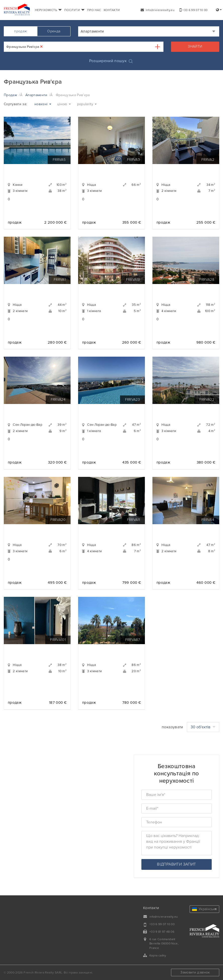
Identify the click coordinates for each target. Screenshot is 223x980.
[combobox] (149, 31)
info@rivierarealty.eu (158, 10)
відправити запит (176, 864)
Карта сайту (158, 955)
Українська (205, 909)
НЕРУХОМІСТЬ (48, 10)
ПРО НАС (94, 10)
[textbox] (48, 47)
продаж (20, 31)
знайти (195, 46)
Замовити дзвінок (195, 972)
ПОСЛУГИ (74, 10)
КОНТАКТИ (112, 10)
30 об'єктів (203, 727)
